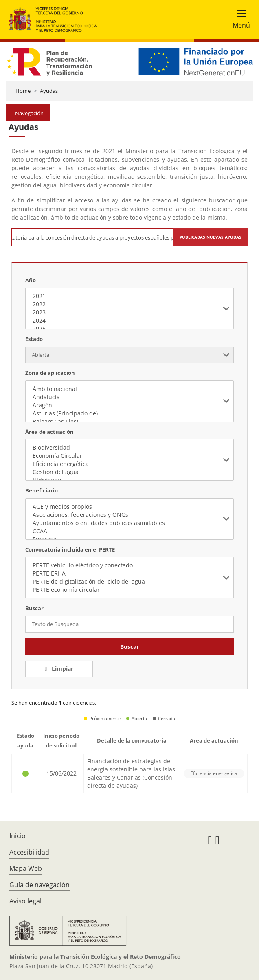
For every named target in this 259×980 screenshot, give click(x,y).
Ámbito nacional (129, 389)
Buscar (129, 647)
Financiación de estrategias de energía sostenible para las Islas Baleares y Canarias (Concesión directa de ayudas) (131, 773)
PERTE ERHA (129, 573)
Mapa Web (26, 868)
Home (23, 91)
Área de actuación (49, 432)
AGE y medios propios (129, 507)
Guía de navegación (40, 885)
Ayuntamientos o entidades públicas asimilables (129, 523)
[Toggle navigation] (239, 19)
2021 (129, 296)
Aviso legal (25, 901)
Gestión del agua (129, 472)
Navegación (29, 113)
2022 (129, 304)
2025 (129, 329)
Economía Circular (129, 456)
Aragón (129, 405)
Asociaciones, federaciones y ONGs (129, 515)
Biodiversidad (129, 448)
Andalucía (129, 397)
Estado (34, 339)
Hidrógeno (129, 480)
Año (31, 280)
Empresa (129, 539)
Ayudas (49, 91)
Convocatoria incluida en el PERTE (70, 549)
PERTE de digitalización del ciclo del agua (129, 582)
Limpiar (62, 669)
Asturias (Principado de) (129, 413)
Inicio (18, 836)
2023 (129, 312)
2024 (129, 321)
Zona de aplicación (50, 373)
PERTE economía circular (129, 590)
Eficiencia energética (129, 464)
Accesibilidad (29, 852)
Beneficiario (42, 490)
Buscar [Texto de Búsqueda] (34, 608)
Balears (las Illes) (129, 422)
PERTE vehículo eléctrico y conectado (129, 565)
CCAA (129, 531)
